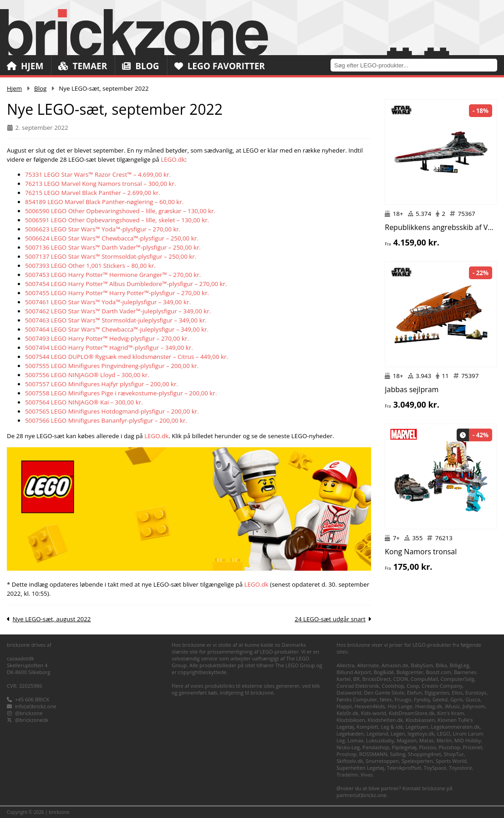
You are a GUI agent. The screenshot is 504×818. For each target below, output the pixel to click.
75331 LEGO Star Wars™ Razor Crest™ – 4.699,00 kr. (98, 174)
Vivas (367, 775)
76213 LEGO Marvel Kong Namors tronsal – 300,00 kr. (100, 184)
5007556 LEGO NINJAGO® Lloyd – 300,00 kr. (87, 375)
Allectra (345, 665)
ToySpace (435, 768)
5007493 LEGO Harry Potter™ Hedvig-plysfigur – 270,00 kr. (107, 338)
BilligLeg (460, 665)
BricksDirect (377, 679)
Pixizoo (428, 747)
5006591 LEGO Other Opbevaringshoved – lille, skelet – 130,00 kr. (117, 220)
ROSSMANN (373, 754)
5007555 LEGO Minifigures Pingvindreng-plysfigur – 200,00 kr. (112, 366)
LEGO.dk (173, 159)
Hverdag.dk (429, 706)
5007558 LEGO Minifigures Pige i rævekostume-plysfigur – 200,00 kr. (121, 393)
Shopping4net (425, 754)
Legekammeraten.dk (456, 727)
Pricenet (473, 747)
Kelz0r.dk (347, 713)
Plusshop (449, 747)
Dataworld (349, 693)
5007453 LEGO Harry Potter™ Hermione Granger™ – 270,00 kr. (113, 275)
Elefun (415, 693)
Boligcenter (410, 672)
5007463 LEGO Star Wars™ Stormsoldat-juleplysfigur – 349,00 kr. (116, 320)
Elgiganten (437, 693)
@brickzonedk (32, 720)
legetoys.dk (421, 734)
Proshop (346, 754)
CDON (401, 679)
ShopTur (454, 754)
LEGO (444, 734)
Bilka (441, 665)
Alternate (368, 665)
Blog (140, 66)
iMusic (452, 706)
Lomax (355, 740)
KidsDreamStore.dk (412, 713)
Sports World (451, 761)
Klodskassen (420, 720)
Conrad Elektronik (358, 686)
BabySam (422, 665)
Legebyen (417, 727)
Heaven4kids (370, 706)
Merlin (444, 740)
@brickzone (29, 713)
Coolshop (393, 686)
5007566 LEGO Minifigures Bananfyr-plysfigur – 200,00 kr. (106, 420)
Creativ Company (442, 686)
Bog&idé (384, 672)
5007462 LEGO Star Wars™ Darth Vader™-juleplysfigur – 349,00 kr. (118, 311)
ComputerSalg (458, 679)
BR (356, 679)
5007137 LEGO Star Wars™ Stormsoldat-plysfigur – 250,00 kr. (111, 256)
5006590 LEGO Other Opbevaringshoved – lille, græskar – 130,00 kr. (120, 211)
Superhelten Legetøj (360, 768)
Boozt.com (439, 672)
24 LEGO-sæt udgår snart (330, 619)
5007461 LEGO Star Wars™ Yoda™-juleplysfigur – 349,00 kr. (108, 302)
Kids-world (374, 713)
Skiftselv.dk (350, 761)
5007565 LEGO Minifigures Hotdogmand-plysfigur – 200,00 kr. (112, 411)
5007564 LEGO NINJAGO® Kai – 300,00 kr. (84, 402)
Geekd (440, 699)
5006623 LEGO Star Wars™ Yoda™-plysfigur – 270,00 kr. (103, 229)
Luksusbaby (380, 740)
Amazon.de (395, 665)
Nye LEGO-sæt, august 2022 (51, 619)
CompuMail (424, 679)
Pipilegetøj (404, 747)
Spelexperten (417, 761)
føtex (386, 699)
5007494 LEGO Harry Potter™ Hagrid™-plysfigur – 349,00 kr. (109, 348)
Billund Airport (354, 672)
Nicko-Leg (348, 747)
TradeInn (347, 775)
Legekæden (350, 734)
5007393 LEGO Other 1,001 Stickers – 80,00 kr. (90, 266)
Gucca (473, 699)
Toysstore (461, 768)
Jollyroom (474, 706)
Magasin (407, 740)
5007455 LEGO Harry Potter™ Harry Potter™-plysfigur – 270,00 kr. (117, 293)
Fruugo (403, 699)
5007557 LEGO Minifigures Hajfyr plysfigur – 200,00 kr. (102, 384)
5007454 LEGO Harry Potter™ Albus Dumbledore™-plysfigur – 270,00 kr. (126, 284)
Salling (397, 754)
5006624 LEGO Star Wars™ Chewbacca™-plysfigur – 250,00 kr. (112, 238)
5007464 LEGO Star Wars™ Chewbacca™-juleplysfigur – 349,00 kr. (117, 329)
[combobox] (417, 65)
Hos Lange (400, 706)
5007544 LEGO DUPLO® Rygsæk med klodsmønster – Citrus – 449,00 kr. (127, 357)
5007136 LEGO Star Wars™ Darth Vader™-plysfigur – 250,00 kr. (113, 247)
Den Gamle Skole (384, 693)
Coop (413, 686)
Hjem (25, 66)
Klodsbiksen (351, 720)
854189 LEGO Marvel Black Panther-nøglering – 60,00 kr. (104, 202)
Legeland (377, 734)
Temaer (83, 66)
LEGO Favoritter (220, 66)
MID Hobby (468, 740)
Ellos (457, 693)
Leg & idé (392, 727)
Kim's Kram (451, 713)
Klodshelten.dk (385, 720)
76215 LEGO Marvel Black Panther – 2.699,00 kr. (93, 193)
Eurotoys (476, 693)
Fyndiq (422, 699)
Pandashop (376, 747)
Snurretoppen (382, 761)
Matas (427, 740)
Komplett (367, 727)
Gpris (457, 699)
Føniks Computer (357, 699)
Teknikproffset (404, 768)
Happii (344, 706)
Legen (398, 734)
